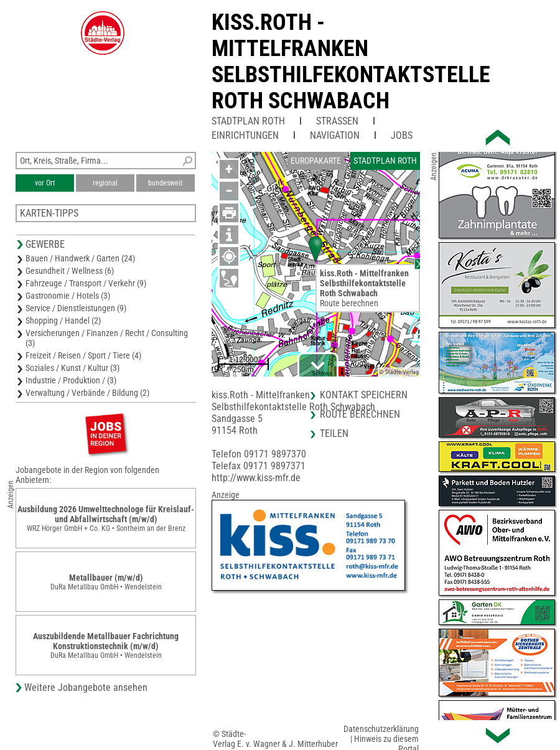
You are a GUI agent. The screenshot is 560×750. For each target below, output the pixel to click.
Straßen (337, 121)
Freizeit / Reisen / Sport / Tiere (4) (83, 355)
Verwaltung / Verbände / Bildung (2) (87, 393)
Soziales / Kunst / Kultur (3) (72, 368)
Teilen (334, 434)
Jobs (402, 135)
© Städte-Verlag (399, 372)
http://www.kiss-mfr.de (256, 478)
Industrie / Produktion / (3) (71, 380)
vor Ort (45, 183)
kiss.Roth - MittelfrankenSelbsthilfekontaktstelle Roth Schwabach (351, 62)
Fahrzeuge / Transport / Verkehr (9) (86, 283)
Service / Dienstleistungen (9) (76, 308)
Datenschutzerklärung (381, 729)
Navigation (335, 135)
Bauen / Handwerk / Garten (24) (80, 258)
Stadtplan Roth (248, 121)
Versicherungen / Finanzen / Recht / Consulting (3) (107, 338)
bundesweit (166, 183)
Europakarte (316, 161)
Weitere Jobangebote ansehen (86, 687)
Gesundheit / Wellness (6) (70, 271)
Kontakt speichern (364, 395)
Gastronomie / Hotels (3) (68, 296)
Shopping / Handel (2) (63, 321)
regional (105, 183)
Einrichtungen (245, 135)
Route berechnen (349, 303)
